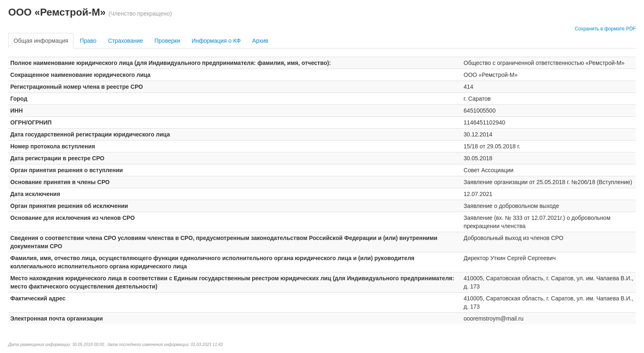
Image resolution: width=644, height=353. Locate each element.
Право (88, 41)
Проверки (167, 41)
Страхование (125, 41)
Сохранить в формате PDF (605, 29)
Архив (260, 41)
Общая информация (41, 41)
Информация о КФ (216, 41)
